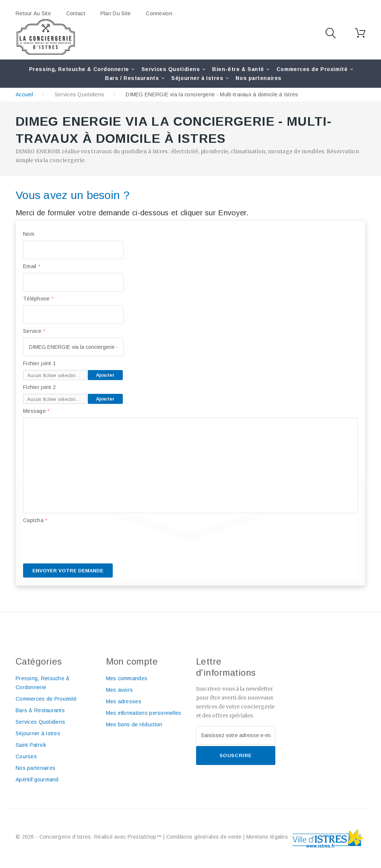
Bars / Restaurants (132, 78)
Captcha (35, 520)
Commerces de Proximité (312, 69)
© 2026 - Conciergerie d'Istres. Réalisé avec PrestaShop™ (89, 837)
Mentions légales (267, 837)
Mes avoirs (120, 690)
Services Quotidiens (171, 69)
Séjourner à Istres (197, 78)
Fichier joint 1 (39, 363)
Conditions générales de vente (204, 837)
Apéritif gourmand (37, 779)
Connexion (159, 13)
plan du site (116, 13)
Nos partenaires (258, 78)
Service (34, 331)
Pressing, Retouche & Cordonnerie (79, 69)
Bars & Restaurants (40, 710)
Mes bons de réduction (134, 724)
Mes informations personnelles (144, 713)
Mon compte (132, 661)
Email (32, 266)
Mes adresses (124, 701)
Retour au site (33, 13)
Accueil (24, 94)
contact (76, 13)
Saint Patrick (31, 745)
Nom (29, 234)
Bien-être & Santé (238, 69)
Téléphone (38, 299)
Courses (26, 756)
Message (36, 411)
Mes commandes (127, 678)
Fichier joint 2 (39, 387)
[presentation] (80, 541)
